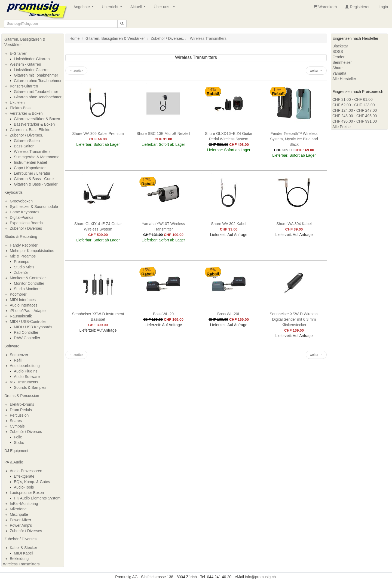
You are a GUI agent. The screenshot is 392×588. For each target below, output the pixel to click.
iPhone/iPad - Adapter (28, 311)
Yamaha (339, 73)
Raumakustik (21, 316)
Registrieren (358, 7)
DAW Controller (27, 338)
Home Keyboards (24, 212)
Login (383, 7)
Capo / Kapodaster (30, 168)
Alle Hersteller (344, 79)
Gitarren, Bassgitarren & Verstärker (25, 42)
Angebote (85, 8)
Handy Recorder (24, 245)
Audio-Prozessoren (26, 471)
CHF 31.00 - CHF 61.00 (353, 99)
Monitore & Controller (28, 278)
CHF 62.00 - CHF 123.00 (354, 105)
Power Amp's (21, 525)
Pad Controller (26, 332)
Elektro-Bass (21, 108)
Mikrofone (18, 509)
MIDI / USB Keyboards (33, 327)
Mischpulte (19, 514)
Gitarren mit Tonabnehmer (36, 75)
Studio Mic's (24, 267)
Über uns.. (166, 8)
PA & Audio (14, 462)
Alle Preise (342, 127)
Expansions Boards (26, 223)
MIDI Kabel (23, 553)
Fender (338, 57)
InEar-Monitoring (24, 504)
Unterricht (113, 8)
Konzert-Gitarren (24, 86)
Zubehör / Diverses (26, 228)
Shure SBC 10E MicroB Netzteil (163, 134)
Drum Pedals (21, 410)
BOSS (338, 51)
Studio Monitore (27, 289)
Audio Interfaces (24, 305)
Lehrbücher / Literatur (32, 173)
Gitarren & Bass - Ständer (36, 184)
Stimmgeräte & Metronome (37, 157)
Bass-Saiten (24, 146)
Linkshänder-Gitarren (32, 59)
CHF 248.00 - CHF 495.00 (355, 116)
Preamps (22, 262)
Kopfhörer (18, 294)
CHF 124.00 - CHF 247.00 (355, 110)
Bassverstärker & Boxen (34, 124)
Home (74, 38)
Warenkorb (325, 7)
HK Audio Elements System (37, 498)
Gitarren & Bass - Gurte (34, 179)
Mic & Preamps (23, 256)
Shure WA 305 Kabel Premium (98, 134)
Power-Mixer (21, 520)
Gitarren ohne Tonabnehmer (38, 81)
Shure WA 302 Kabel (229, 224)
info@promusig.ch (260, 577)
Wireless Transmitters (32, 151)
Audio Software (27, 377)
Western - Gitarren (25, 64)
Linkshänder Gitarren (32, 70)
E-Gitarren (19, 53)
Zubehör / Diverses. (26, 135)
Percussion (19, 415)
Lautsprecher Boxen (27, 493)
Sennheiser (342, 62)
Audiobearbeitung (25, 366)
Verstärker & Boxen (26, 113)
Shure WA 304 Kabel (294, 224)
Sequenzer (19, 355)
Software (12, 346)
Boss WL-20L (229, 314)
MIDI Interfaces (23, 300)
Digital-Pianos (22, 217)
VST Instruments (24, 382)
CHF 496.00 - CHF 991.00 (355, 121)
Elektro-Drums (22, 404)
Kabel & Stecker (23, 548)
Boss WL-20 (163, 314)
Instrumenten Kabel (30, 162)
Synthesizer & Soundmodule (34, 207)
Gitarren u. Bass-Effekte (30, 130)
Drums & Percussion (22, 396)
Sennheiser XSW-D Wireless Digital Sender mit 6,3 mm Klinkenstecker (294, 319)
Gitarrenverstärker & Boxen (37, 119)
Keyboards (13, 192)
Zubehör (21, 272)
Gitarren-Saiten (27, 141)
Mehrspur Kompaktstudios (32, 251)
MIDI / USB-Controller (28, 322)
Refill (18, 360)
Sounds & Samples (30, 387)
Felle (18, 437)
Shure (337, 68)
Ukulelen (17, 102)
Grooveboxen (21, 201)
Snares (16, 421)
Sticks (19, 442)
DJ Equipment (16, 451)
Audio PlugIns (26, 371)
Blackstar (340, 46)
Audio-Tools (24, 487)
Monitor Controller (29, 283)
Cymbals (17, 426)
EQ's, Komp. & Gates (32, 482)
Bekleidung (19, 559)
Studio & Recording (21, 237)
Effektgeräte (24, 476)
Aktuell (139, 8)
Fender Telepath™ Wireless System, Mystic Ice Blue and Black (294, 139)
